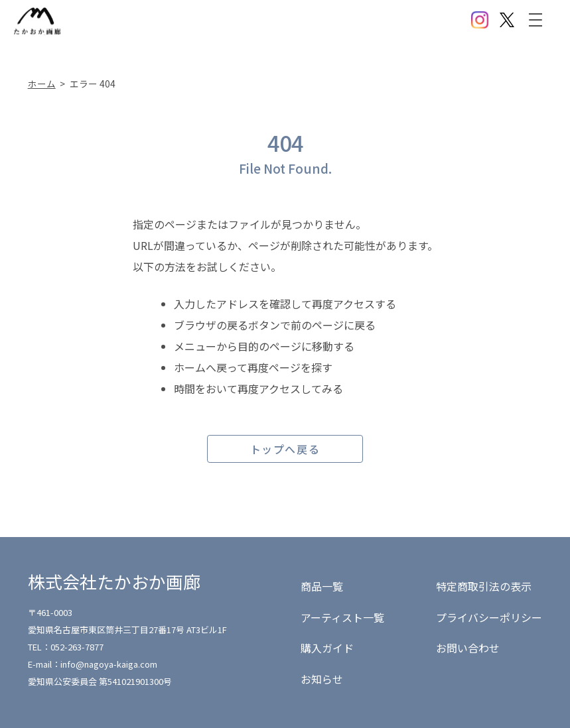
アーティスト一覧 (342, 617)
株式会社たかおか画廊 (114, 581)
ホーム (42, 84)
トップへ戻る (285, 449)
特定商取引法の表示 (484, 586)
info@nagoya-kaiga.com (109, 664)
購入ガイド (327, 648)
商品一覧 (322, 586)
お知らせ (322, 679)
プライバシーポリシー (489, 617)
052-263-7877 (77, 647)
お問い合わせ (468, 648)
